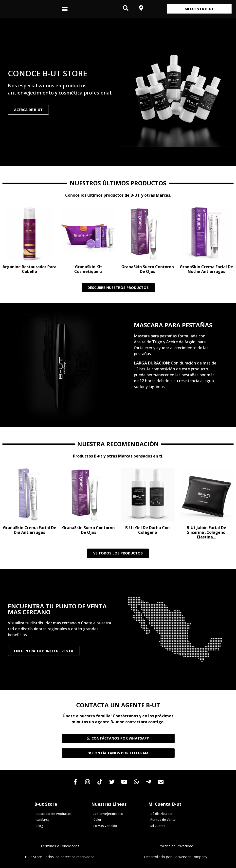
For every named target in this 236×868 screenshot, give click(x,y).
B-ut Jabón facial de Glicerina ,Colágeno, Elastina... (207, 532)
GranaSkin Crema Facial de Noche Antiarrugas (206, 269)
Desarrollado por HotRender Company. (176, 857)
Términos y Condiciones (60, 846)
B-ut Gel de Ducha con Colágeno (147, 530)
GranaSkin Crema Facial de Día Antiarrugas (30, 530)
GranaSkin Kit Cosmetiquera (88, 269)
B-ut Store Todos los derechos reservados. (60, 857)
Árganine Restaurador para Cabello (29, 269)
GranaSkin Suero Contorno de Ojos (148, 269)
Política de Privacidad (176, 846)
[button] (65, 9)
